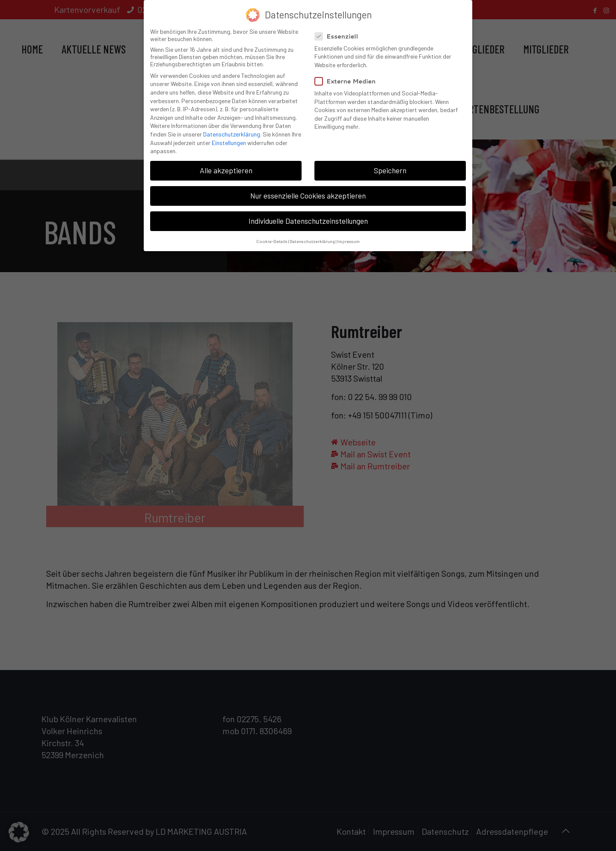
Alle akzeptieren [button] (226, 167)
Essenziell (340, 33)
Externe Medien (349, 78)
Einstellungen (229, 139)
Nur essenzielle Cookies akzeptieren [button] (308, 192)
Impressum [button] (348, 238)
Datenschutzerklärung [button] (312, 238)
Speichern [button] (390, 167)
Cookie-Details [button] (272, 238)
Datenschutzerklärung (232, 131)
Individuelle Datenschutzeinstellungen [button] (308, 218)
